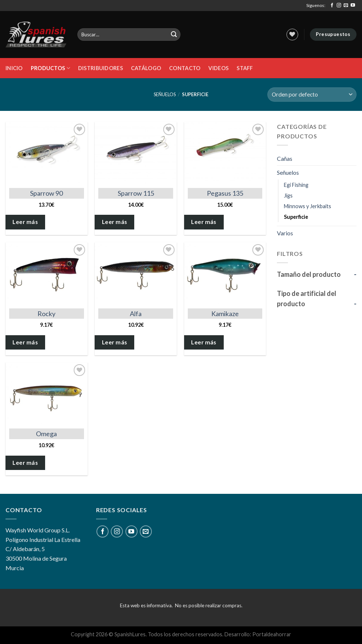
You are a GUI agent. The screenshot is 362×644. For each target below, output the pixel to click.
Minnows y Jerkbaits (308, 206)
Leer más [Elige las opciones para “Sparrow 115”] (115, 222)
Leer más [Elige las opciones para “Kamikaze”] (204, 342)
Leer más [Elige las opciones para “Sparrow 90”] (25, 222)
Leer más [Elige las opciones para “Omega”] (25, 463)
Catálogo (146, 68)
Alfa (136, 314)
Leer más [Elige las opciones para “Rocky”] (25, 342)
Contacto (185, 68)
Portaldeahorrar (272, 634)
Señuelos (165, 94)
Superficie (296, 217)
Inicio (14, 68)
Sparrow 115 (136, 193)
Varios (285, 233)
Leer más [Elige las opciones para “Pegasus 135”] (204, 222)
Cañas (285, 158)
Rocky (46, 314)
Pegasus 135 (225, 193)
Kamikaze (225, 314)
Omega (46, 434)
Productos (50, 68)
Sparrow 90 (46, 193)
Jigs (288, 196)
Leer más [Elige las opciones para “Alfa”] (115, 342)
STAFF (245, 68)
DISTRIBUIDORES (100, 68)
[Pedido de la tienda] (312, 95)
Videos (218, 68)
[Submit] (174, 35)
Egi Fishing (296, 185)
